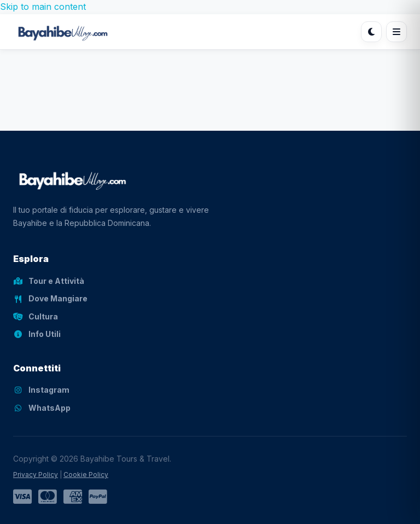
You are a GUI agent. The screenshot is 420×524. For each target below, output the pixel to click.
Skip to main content (43, 7)
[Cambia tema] (371, 32)
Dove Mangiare (50, 298)
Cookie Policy (86, 474)
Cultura (36, 316)
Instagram (41, 390)
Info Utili (37, 334)
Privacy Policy (36, 474)
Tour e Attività (49, 281)
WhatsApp (42, 408)
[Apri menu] (396, 32)
